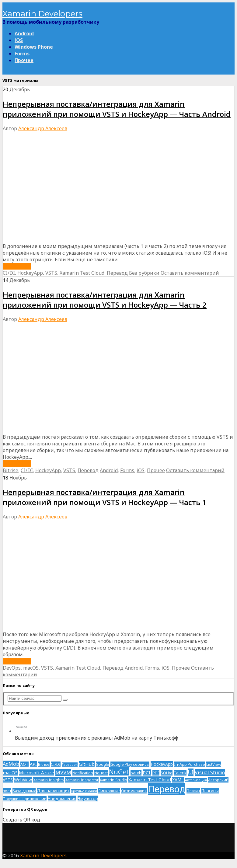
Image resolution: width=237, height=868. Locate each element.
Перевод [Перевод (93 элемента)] (167, 789)
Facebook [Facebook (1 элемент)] (70, 765)
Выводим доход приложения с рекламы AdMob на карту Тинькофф (97, 738)
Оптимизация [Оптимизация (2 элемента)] (134, 791)
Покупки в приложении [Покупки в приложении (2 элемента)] (25, 799)
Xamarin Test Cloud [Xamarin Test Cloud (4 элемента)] (150, 779)
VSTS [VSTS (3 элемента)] (8, 780)
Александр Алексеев (43, 128)
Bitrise (10, 470)
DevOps (12, 668)
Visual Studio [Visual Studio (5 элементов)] (210, 772)
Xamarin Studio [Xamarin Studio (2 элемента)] (113, 780)
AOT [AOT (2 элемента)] (24, 764)
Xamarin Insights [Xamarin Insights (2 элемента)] (49, 780)
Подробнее (17, 266)
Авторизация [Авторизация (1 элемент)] (196, 780)
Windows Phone (34, 47)
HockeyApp (30, 273)
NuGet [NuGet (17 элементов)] (119, 772)
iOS (19, 40)
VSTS (51, 273)
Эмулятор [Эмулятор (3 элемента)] (88, 798)
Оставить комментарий (190, 273)
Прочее (24, 60)
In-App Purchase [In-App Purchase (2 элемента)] (190, 764)
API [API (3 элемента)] (33, 764)
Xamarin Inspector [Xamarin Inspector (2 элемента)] (82, 780)
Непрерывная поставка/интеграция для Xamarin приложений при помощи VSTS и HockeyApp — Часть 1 (105, 497)
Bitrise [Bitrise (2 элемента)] (44, 764)
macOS (31, 668)
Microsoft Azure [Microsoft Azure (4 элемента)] (37, 772)
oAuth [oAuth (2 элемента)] (136, 773)
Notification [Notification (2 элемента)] (83, 773)
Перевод (117, 273)
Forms (22, 54)
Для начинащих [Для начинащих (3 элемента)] (53, 791)
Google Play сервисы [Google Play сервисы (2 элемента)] (130, 764)
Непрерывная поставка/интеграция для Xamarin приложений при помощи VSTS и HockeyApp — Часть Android (117, 109)
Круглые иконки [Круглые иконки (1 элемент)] (84, 791)
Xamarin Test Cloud (82, 273)
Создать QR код (21, 820)
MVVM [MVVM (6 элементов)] (63, 772)
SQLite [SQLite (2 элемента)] (167, 773)
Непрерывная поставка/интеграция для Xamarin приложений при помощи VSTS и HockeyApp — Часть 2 (105, 300)
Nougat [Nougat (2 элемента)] (101, 773)
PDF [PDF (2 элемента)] (156, 773)
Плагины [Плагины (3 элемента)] (210, 791)
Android (24, 33)
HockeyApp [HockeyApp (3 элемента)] (162, 764)
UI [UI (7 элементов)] (191, 772)
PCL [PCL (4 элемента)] (147, 772)
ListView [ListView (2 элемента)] (214, 764)
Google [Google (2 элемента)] (103, 764)
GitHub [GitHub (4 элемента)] (87, 764)
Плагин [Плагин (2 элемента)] (193, 791)
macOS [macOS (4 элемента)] (10, 772)
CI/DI (9, 273)
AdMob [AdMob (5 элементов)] (11, 764)
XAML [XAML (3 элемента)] (178, 780)
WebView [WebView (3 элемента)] (23, 780)
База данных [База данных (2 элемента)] (24, 791)
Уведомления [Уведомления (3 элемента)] (62, 798)
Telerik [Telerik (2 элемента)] (180, 773)
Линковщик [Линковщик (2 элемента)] (109, 791)
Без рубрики (144, 273)
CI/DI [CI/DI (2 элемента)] (56, 764)
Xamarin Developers (42, 14)
